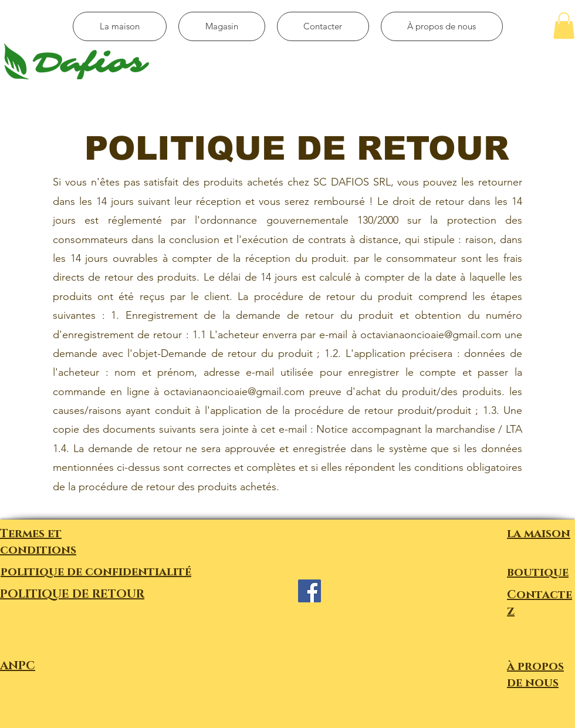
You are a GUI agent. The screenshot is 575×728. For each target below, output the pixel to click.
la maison (539, 534)
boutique (538, 572)
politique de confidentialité (96, 572)
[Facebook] (310, 591)
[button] (564, 26)
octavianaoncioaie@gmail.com (431, 335)
